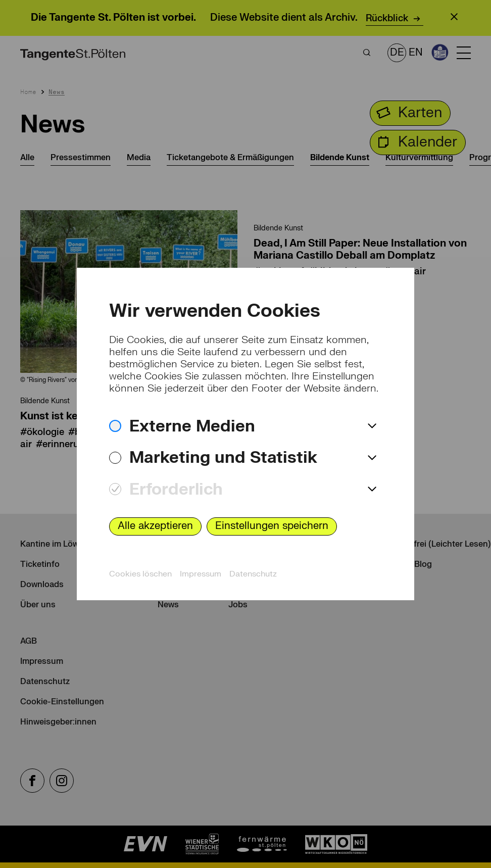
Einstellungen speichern (272, 526)
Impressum (201, 574)
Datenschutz (253, 574)
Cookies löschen (140, 574)
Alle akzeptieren (155, 526)
